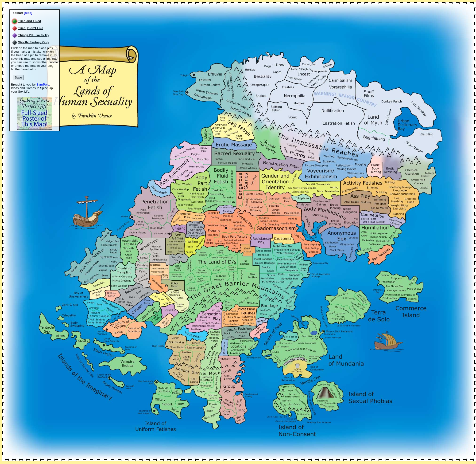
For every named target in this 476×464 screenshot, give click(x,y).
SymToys (43, 85)
